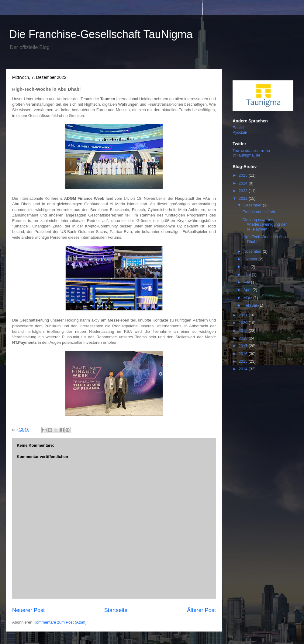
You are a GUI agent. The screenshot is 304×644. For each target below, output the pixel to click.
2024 (244, 183)
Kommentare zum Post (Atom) (60, 622)
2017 (244, 346)
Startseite (116, 610)
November (253, 251)
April (248, 290)
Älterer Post (201, 610)
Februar (251, 305)
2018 (244, 338)
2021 (244, 315)
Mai (247, 282)
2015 (244, 361)
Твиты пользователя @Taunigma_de (251, 153)
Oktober (251, 259)
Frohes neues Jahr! (259, 212)
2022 (244, 198)
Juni (248, 274)
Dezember (253, 205)
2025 (244, 175)
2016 (244, 354)
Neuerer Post (28, 610)
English (239, 128)
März (249, 298)
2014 (244, 369)
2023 (244, 191)
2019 (244, 331)
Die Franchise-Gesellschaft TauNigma (101, 34)
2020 (244, 323)
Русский (240, 132)
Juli (247, 267)
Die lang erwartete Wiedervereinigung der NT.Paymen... (264, 224)
